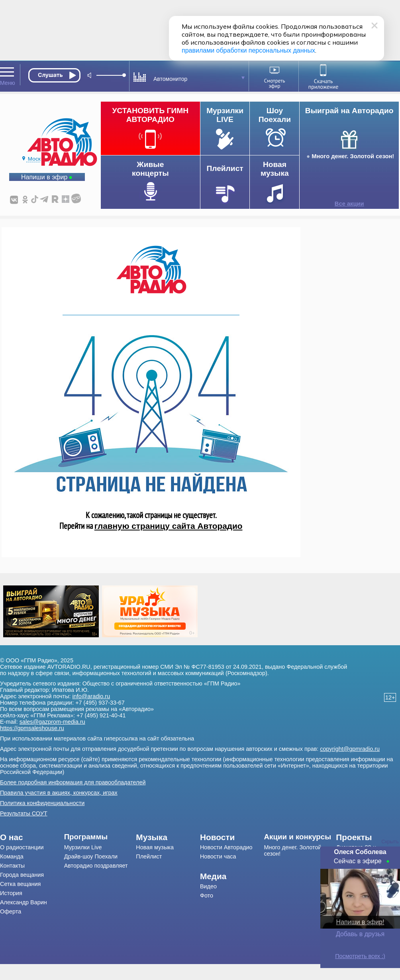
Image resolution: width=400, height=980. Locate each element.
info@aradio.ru (91, 696)
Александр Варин (24, 902)
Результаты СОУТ (24, 813)
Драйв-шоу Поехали (91, 856)
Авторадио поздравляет (96, 866)
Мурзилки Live (83, 847)
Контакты (12, 866)
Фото (207, 896)
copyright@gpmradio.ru (350, 749)
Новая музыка (155, 847)
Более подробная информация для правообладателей (73, 782)
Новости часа (218, 856)
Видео (208, 886)
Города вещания (22, 875)
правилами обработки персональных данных (248, 50)
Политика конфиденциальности (42, 803)
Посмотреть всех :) (360, 956)
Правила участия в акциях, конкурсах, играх (59, 793)
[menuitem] (32, 837)
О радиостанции (22, 847)
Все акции (349, 204)
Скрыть (390, 842)
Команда (12, 856)
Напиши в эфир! (360, 922)
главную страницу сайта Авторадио (169, 526)
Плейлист (149, 856)
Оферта (11, 911)
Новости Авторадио (226, 847)
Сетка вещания (20, 884)
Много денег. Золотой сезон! (353, 156)
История (11, 893)
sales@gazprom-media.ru (52, 722)
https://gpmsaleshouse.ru (32, 728)
